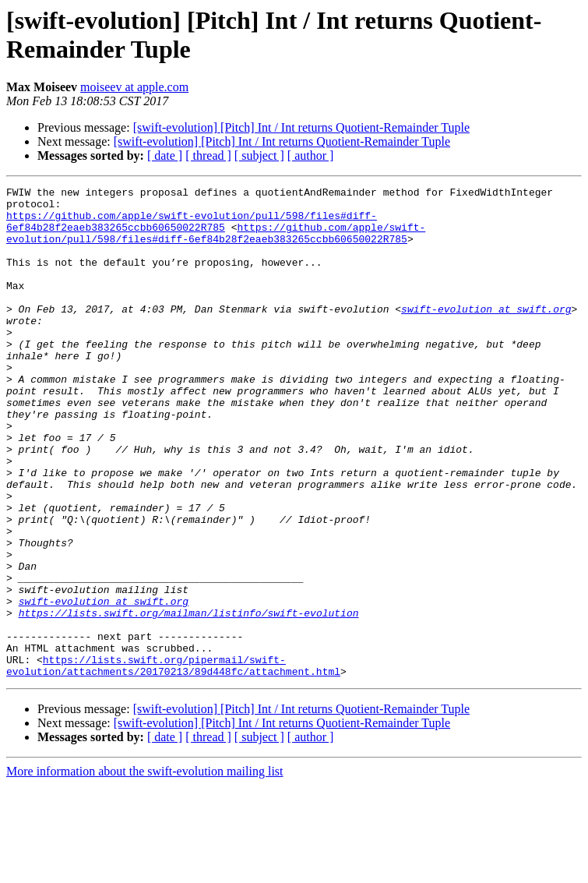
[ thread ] (208, 155)
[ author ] (311, 155)
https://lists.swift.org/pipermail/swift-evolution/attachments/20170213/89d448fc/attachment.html (173, 762)
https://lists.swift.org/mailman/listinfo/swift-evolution (189, 699)
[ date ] (165, 155)
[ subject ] (259, 155)
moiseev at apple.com (134, 87)
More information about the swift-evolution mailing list (145, 869)
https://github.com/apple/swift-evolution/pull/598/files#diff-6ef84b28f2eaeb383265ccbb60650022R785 (192, 229)
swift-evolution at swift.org (486, 334)
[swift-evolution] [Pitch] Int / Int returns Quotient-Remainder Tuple (301, 127)
